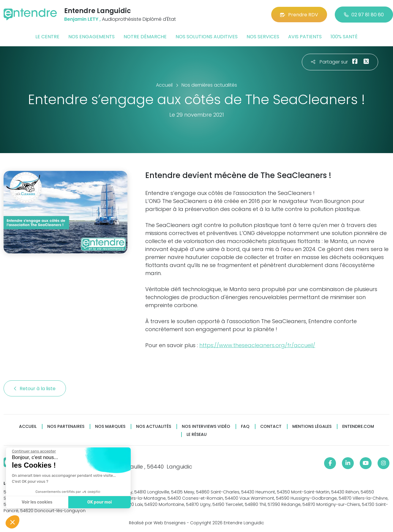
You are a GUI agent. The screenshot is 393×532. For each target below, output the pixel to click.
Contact (271, 427)
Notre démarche (145, 37)
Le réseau (197, 435)
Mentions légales (312, 427)
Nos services (263, 37)
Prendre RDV (299, 15)
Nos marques (110, 427)
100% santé (344, 37)
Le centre (47, 37)
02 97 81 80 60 (364, 15)
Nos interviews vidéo (206, 427)
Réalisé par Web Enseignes (157, 523)
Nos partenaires (66, 427)
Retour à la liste (35, 389)
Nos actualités (154, 427)
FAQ (245, 427)
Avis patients (305, 37)
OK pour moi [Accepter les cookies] (99, 502)
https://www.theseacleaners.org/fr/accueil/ (257, 345)
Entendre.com (358, 427)
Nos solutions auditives (207, 37)
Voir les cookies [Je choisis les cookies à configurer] (37, 502)
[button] (12, 522)
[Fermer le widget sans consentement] (34, 451)
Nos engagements (91, 37)
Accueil (28, 427)
